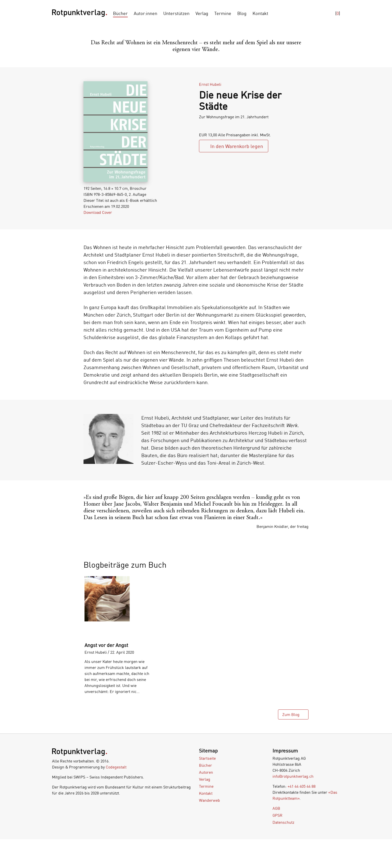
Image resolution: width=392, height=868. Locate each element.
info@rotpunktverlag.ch (293, 776)
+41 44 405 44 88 (301, 786)
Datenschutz (283, 822)
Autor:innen (145, 13)
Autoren (206, 772)
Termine (223, 13)
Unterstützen (176, 13)
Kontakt (260, 13)
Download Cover (98, 212)
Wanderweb (209, 800)
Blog (242, 13)
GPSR (277, 815)
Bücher (120, 13)
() (338, 13)
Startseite (207, 758)
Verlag (202, 13)
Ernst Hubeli (210, 84)
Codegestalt (116, 767)
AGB (276, 808)
